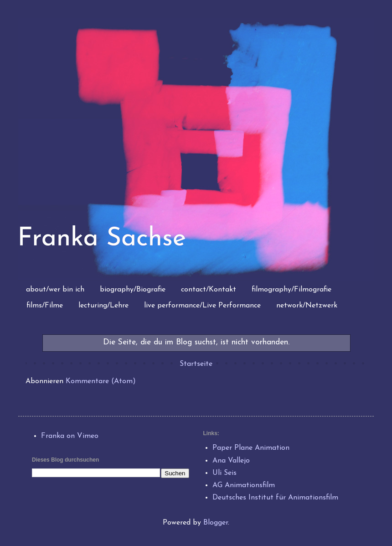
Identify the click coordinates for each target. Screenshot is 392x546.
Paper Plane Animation (251, 448)
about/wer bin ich (55, 290)
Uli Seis (224, 473)
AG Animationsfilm (244, 485)
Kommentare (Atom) (101, 381)
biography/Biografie (133, 290)
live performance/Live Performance (202, 306)
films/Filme (45, 306)
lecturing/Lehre (103, 306)
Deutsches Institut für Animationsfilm (275, 498)
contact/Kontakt (209, 290)
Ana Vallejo (231, 461)
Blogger (216, 523)
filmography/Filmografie (291, 290)
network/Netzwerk (307, 306)
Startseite (196, 364)
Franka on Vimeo (70, 436)
